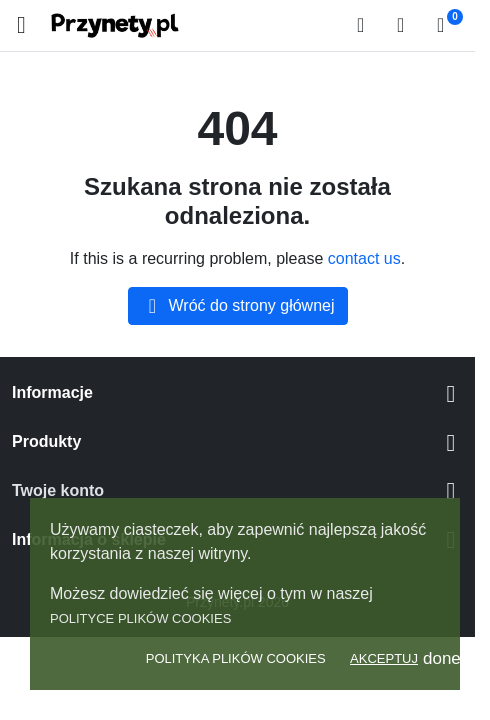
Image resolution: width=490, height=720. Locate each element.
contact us (364, 258)
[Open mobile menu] (21, 25)
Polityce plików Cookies (140, 618)
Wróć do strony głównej (238, 306)
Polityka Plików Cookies (236, 658)
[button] (367, 25)
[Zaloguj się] (407, 25)
